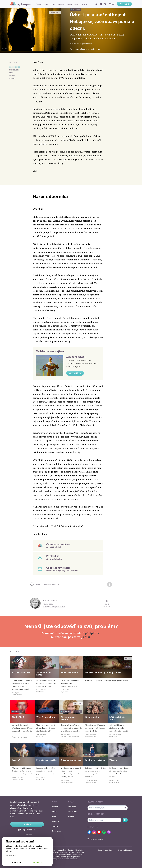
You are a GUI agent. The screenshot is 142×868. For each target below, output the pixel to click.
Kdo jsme (72, 807)
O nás (83, 4)
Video (53, 4)
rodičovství (14, 70)
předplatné (92, 633)
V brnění (113, 760)
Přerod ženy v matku (46, 760)
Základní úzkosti (76, 357)
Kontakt (71, 816)
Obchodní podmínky (105, 850)
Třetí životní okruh (46, 717)
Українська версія (95, 839)
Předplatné (124, 4)
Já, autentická (92, 717)
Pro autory (73, 811)
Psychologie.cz (21, 4)
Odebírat (125, 820)
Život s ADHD (18, 717)
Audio (46, 4)
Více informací (11, 855)
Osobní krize (15, 67)
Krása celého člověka (71, 760)
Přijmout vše (39, 863)
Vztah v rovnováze (21, 672)
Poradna (61, 4)
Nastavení (16, 863)
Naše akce (57, 831)
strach (12, 76)
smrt (11, 73)
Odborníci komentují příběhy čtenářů (103, 672)
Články (38, 4)
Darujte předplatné (27, 830)
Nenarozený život (69, 672)
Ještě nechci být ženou (117, 718)
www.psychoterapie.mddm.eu (54, 607)
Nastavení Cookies (125, 850)
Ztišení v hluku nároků (68, 718)
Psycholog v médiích (95, 760)
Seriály (69, 4)
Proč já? (16, 760)
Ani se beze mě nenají (44, 674)
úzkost (12, 79)
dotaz (87, 637)
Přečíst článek (75, 373)
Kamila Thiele (50, 601)
